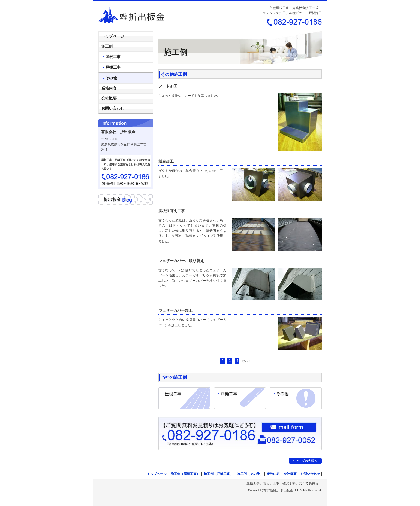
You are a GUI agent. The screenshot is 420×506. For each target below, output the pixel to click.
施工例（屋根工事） (185, 474)
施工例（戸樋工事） (218, 474)
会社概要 (109, 98)
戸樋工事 (113, 67)
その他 (111, 78)
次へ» (246, 361)
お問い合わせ (113, 108)
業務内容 (109, 88)
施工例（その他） (250, 474)
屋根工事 (113, 57)
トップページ (113, 36)
